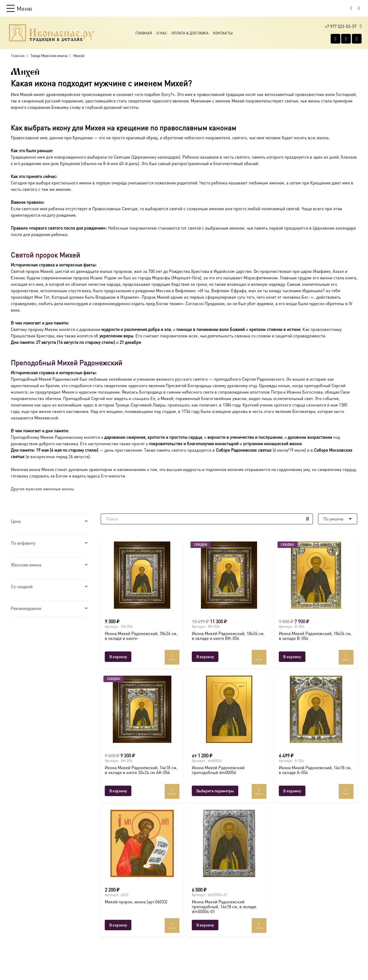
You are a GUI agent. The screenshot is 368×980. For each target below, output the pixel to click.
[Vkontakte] (335, 39)
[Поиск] (207, 519)
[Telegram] (357, 39)
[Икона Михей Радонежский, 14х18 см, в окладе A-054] (316, 709)
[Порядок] (338, 519)
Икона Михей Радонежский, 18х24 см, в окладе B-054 (315, 636)
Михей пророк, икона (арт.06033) (136, 902)
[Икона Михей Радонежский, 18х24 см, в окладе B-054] (316, 575)
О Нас (162, 33)
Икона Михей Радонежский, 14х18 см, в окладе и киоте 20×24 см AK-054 (141, 770)
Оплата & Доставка (190, 33)
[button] (19, 8)
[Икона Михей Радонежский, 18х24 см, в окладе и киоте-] (142, 575)
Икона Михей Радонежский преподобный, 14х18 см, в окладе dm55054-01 (224, 906)
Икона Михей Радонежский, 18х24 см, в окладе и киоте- (141, 636)
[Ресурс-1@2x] (51, 33)
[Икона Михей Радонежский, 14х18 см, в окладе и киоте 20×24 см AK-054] (142, 709)
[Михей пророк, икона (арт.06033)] (142, 843)
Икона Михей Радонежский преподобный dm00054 (218, 770)
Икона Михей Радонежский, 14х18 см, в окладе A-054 (315, 770)
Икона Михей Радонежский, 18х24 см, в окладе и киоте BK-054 (228, 636)
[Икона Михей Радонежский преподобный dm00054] (229, 709)
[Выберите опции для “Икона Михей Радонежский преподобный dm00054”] (215, 791)
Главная (144, 33)
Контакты (223, 33)
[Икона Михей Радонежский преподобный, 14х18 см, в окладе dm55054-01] (229, 843)
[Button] (359, 8)
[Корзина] (351, 8)
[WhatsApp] (346, 39)
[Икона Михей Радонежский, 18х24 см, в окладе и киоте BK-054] (229, 575)
